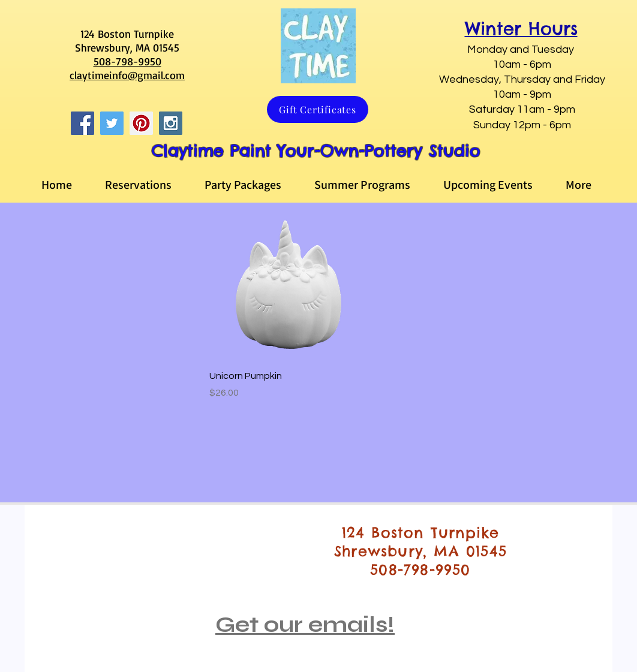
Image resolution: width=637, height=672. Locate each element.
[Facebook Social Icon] (82, 123)
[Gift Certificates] (318, 109)
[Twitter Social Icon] (112, 123)
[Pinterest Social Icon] (141, 123)
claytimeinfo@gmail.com (127, 75)
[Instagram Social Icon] (171, 123)
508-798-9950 (127, 61)
